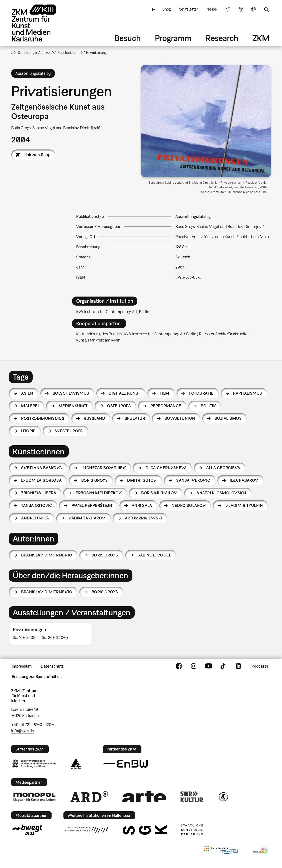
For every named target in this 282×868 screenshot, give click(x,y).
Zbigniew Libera (39, 493)
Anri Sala (142, 505)
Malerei (30, 406)
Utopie (28, 431)
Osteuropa (119, 406)
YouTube (209, 666)
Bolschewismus (71, 393)
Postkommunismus (43, 418)
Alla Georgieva (223, 468)
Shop (167, 9)
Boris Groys (95, 480)
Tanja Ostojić (37, 505)
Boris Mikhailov (159, 493)
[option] (52, 634)
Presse (211, 9)
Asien (27, 393)
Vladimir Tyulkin (244, 505)
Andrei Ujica (35, 518)
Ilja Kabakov (244, 480)
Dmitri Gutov (142, 480)
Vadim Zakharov (87, 518)
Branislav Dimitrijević (47, 555)
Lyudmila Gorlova (41, 480)
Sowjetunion (180, 418)
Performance (166, 406)
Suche (266, 9)
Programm (173, 38)
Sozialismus (228, 418)
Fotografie (201, 393)
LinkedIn (238, 666)
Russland (94, 418)
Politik (208, 406)
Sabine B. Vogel (154, 555)
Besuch (128, 38)
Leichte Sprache (228, 9)
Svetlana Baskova (42, 468)
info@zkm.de (23, 731)
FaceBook (179, 666)
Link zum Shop (37, 155)
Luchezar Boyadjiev (104, 468)
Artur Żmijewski (144, 518)
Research (222, 38)
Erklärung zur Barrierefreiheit (37, 677)
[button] (206, 121)
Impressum (22, 666)
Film (165, 393)
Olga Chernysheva (166, 468)
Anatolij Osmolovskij (221, 493)
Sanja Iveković (193, 480)
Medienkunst (73, 406)
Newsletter (188, 9)
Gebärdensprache (241, 9)
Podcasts (260, 666)
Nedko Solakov (189, 505)
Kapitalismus (248, 393)
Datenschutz (52, 666)
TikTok (224, 666)
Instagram (194, 666)
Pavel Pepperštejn (92, 505)
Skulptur (135, 418)
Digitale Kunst (124, 393)
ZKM (261, 38)
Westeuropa (69, 431)
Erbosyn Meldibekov (99, 493)
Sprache (253, 9)
